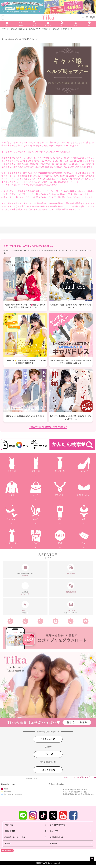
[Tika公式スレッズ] (25, 621)
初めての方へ (10, 825)
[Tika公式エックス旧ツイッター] (40, 621)
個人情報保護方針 (57, 837)
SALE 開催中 (6, 850)
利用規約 (53, 844)
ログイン (48, 754)
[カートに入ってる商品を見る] (87, 17)
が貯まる (25, 607)
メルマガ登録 (48, 770)
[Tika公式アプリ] (48, 638)
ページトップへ (92, 859)
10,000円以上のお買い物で (25, 570)
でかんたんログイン (71, 607)
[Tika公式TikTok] (71, 621)
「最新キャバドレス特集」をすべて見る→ (48, 427)
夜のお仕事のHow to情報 (38, 29)
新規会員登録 (48, 739)
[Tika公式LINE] (55, 621)
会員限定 (25, 589)
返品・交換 (54, 831)
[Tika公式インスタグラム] (10, 621)
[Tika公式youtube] (86, 621)
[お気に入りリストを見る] (83, 17)
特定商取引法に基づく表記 (15, 837)
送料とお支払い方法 (58, 825)
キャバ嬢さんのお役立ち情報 (17, 29)
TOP (3, 29)
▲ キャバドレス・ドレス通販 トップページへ (80, 777)
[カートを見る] (87, 17)
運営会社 (8, 844)
